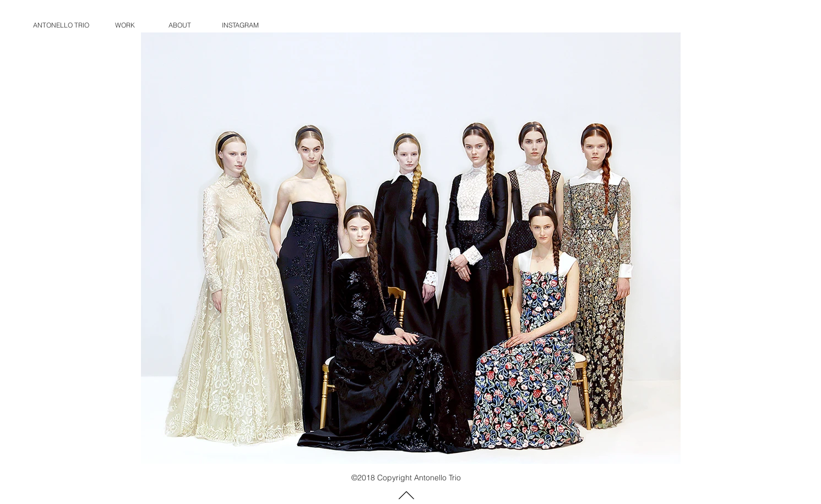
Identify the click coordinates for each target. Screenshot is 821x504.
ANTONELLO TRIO (61, 25)
